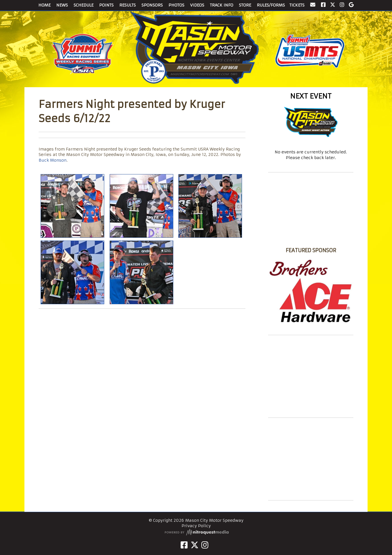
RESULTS (128, 5)
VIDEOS (197, 5)
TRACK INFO (222, 5)
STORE (245, 5)
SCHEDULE (84, 5)
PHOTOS (176, 5)
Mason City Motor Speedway (311, 240)
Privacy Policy (196, 526)
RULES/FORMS (271, 5)
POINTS (106, 5)
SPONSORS (152, 5)
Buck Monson (53, 160)
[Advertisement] (311, 376)
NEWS (62, 5)
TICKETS (297, 5)
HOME (44, 5)
